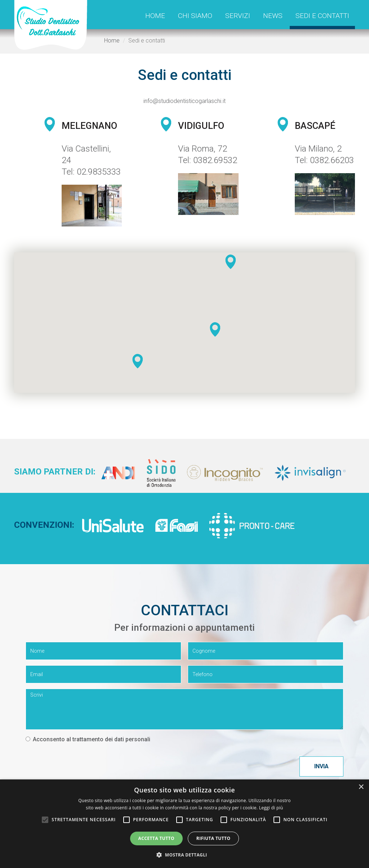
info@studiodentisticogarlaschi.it (184, 101)
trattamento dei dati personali (111, 739)
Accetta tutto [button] (156, 838)
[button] (215, 330)
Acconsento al (88, 739)
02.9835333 (99, 172)
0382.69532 (215, 160)
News (273, 16)
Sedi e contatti (322, 16)
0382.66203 (332, 160)
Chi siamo (195, 16)
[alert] (184, 824)
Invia (321, 766)
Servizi (238, 16)
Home (155, 16)
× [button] (361, 787)
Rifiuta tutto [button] (214, 838)
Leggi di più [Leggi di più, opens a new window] (271, 808)
